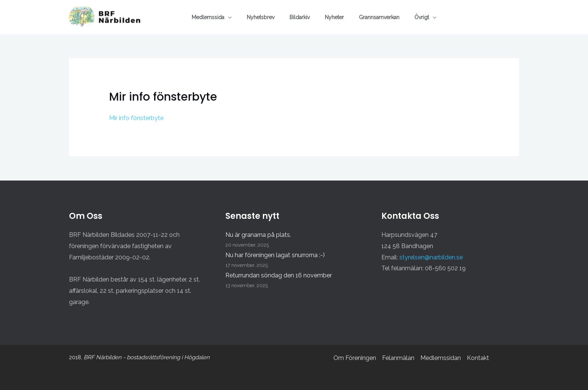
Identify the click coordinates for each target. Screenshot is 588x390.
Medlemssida (208, 17)
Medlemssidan (441, 358)
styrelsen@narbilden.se (431, 257)
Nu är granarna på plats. (258, 235)
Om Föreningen (355, 358)
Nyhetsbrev (261, 17)
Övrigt (422, 17)
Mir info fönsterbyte (136, 118)
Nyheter (334, 17)
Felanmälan (398, 358)
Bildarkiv (300, 17)
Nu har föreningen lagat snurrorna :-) (275, 255)
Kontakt (478, 358)
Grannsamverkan (379, 17)
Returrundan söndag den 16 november (279, 275)
